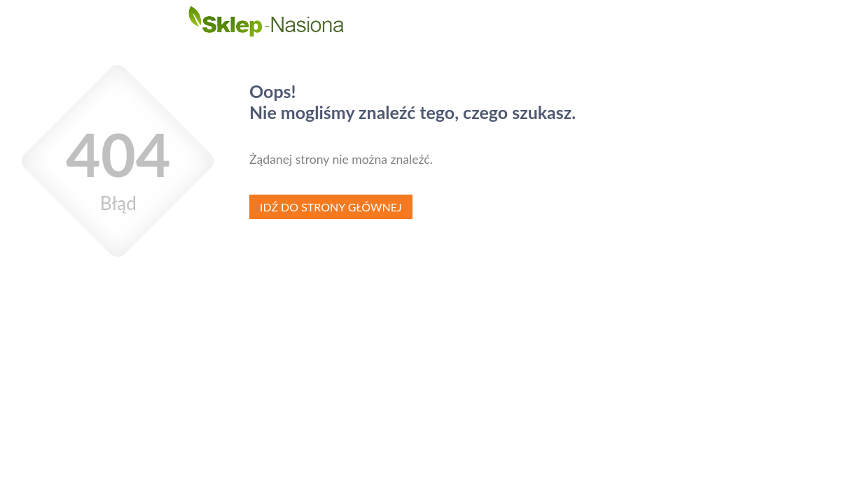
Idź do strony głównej (331, 207)
